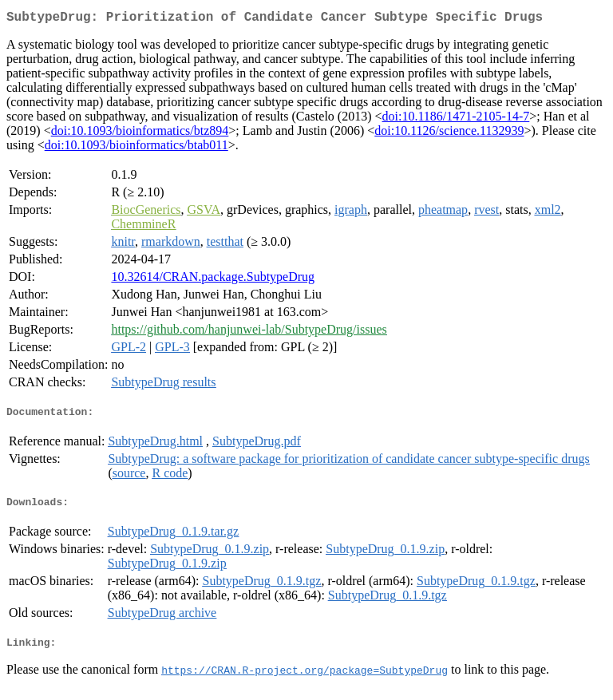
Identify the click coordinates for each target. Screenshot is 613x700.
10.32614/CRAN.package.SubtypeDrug (213, 280)
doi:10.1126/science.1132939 (449, 134)
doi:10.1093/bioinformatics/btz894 (140, 134)
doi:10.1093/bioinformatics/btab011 (136, 148)
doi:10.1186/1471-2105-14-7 (456, 119)
